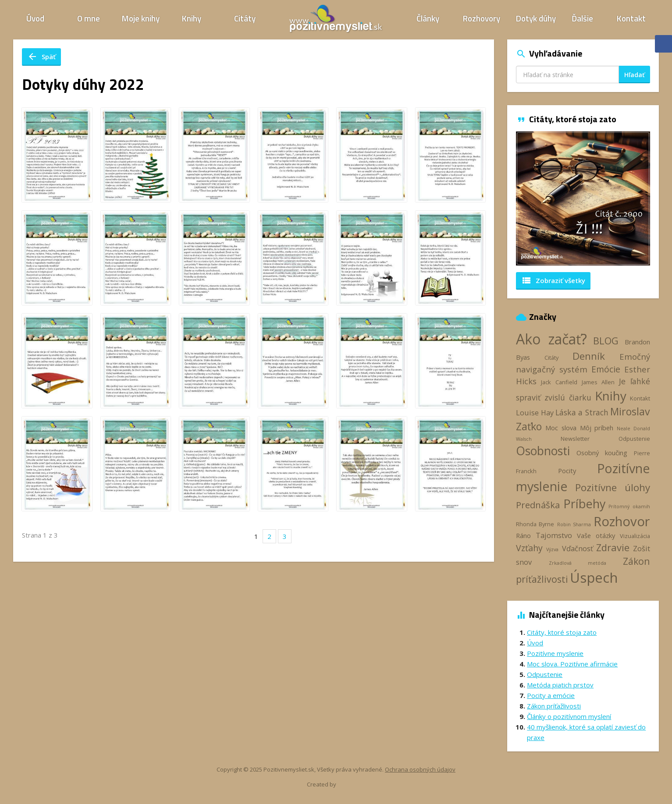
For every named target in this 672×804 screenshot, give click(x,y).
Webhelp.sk (352, 785)
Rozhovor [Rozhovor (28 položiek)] (622, 521)
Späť (41, 57)
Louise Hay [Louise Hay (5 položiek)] (535, 413)
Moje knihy (141, 18)
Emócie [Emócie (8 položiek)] (606, 369)
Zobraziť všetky (553, 280)
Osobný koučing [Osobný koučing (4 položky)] (602, 453)
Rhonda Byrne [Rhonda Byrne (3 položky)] (535, 524)
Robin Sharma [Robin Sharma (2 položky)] (574, 524)
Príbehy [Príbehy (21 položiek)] (584, 504)
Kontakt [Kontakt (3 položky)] (640, 398)
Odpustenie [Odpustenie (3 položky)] (634, 439)
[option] (583, 198)
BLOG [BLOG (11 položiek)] (606, 340)
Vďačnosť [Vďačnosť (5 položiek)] (578, 549)
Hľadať (635, 75)
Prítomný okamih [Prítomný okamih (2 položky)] (629, 506)
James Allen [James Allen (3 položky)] (598, 382)
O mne (89, 18)
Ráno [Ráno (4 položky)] (523, 535)
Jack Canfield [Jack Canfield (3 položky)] (559, 382)
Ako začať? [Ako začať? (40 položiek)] (551, 339)
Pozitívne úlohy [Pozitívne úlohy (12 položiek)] (613, 487)
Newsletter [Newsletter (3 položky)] (575, 439)
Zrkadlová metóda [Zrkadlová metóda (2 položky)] (578, 563)
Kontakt (631, 18)
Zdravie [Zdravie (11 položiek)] (613, 547)
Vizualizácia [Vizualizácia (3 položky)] (635, 536)
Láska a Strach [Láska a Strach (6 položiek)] (582, 412)
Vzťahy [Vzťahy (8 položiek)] (529, 548)
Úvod (35, 18)
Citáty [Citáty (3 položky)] (551, 358)
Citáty (245, 18)
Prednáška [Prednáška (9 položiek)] (538, 505)
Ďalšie (582, 18)
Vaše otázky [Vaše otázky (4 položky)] (596, 535)
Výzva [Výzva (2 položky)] (552, 549)
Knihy (192, 18)
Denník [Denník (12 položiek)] (589, 356)
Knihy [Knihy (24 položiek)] (611, 396)
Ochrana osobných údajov (420, 769)
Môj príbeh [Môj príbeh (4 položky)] (597, 428)
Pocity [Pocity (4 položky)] (567, 471)
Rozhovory (482, 18)
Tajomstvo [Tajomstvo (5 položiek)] (554, 535)
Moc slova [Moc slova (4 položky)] (561, 428)
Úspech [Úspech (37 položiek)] (594, 577)
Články (428, 18)
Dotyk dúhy (536, 18)
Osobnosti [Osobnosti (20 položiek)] (543, 451)
